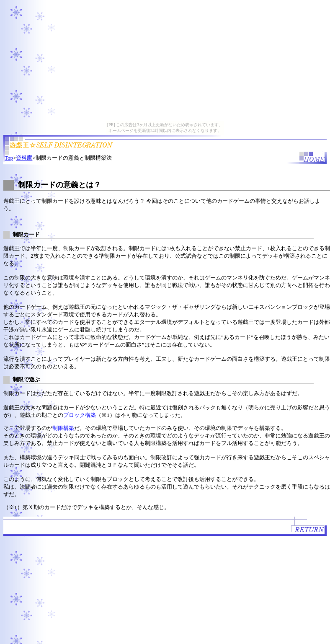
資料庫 (24, 158)
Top (9, 158)
